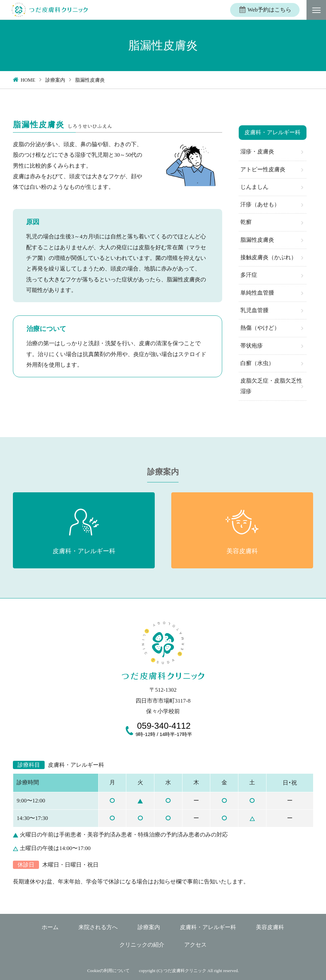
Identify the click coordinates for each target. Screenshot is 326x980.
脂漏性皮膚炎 (257, 240)
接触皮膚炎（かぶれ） (268, 257)
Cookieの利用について (109, 971)
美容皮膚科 (270, 927)
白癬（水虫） (257, 363)
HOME (28, 80)
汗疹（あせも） (260, 204)
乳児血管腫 (254, 310)
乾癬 (246, 222)
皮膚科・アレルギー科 (208, 927)
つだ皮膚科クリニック (185, 971)
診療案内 (55, 80)
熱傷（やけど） (260, 328)
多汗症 (249, 275)
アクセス (195, 945)
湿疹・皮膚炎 (257, 152)
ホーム (50, 927)
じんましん (254, 187)
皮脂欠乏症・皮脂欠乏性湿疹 (271, 386)
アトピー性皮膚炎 (263, 169)
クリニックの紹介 (142, 945)
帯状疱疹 (252, 346)
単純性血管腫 (257, 293)
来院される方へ (98, 927)
